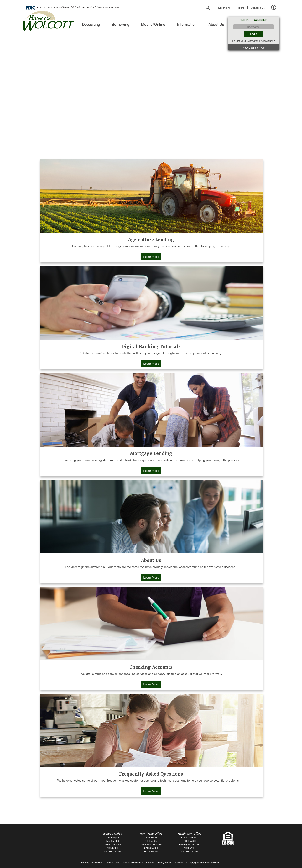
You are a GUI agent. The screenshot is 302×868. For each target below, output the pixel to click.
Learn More (152, 257)
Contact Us (258, 8)
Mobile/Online (153, 24)
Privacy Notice (164, 862)
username (253, 41)
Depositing (91, 24)
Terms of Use (112, 862)
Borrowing (120, 24)
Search (208, 8)
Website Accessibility (133, 862)
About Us (216, 24)
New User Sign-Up (254, 47)
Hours (241, 8)
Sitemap (179, 862)
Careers (150, 862)
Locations (224, 8)
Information (187, 24)
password (268, 41)
